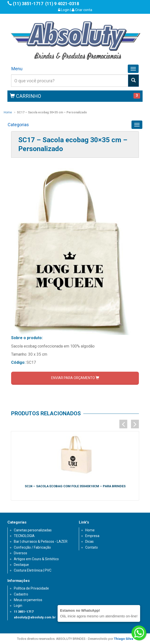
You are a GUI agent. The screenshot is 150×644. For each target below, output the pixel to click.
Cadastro (21, 594)
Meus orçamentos (28, 600)
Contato (92, 547)
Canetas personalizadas (33, 530)
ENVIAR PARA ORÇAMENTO (75, 378)
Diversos (21, 553)
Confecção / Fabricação (32, 547)
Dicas (89, 541)
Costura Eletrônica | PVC (33, 570)
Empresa (92, 536)
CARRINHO (25, 96)
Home (8, 112)
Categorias (18, 125)
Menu (17, 69)
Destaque (21, 565)
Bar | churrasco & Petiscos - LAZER (41, 541)
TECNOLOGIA (24, 536)
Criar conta (82, 10)
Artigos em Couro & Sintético (36, 559)
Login (64, 10)
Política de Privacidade (31, 588)
